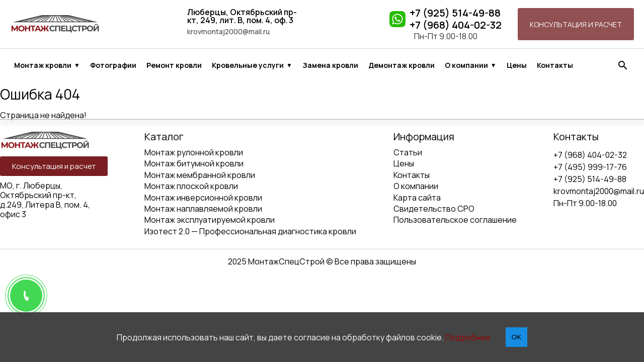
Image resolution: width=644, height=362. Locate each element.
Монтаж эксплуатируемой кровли (210, 220)
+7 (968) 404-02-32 (456, 25)
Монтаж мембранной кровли (200, 175)
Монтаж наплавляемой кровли (203, 209)
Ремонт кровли (174, 65)
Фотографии (113, 65)
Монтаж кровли (43, 65)
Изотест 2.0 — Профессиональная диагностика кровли (250, 231)
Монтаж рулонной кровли (194, 152)
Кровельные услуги (248, 65)
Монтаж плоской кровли (191, 186)
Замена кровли (330, 65)
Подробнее (468, 337)
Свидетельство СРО (434, 209)
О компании (466, 65)
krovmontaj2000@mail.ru (228, 32)
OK (516, 337)
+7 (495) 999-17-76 (590, 167)
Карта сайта (417, 198)
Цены (517, 65)
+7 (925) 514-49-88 (455, 13)
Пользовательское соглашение (455, 220)
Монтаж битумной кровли (194, 163)
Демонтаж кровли (401, 65)
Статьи (408, 152)
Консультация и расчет (576, 24)
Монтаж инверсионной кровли (203, 198)
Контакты (555, 65)
